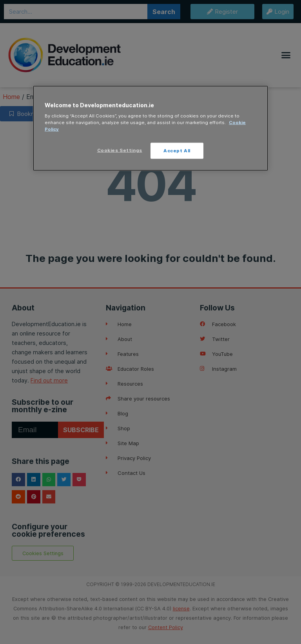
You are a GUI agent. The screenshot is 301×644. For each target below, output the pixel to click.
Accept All (177, 150)
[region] (150, 128)
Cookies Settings (120, 150)
